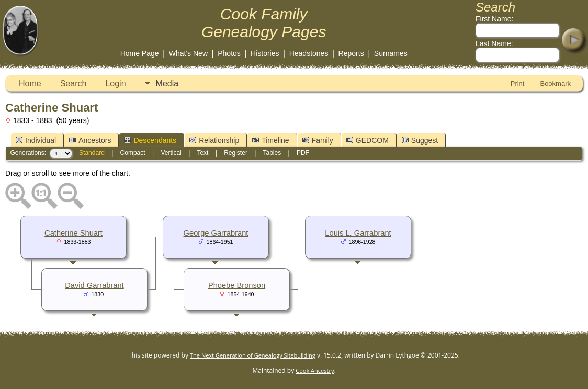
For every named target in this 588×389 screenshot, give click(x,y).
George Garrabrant (216, 233)
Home (30, 84)
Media (167, 84)
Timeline (270, 140)
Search (73, 84)
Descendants (150, 140)
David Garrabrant (94, 285)
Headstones (309, 53)
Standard (92, 153)
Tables (272, 153)
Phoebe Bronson (237, 285)
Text (202, 153)
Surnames (391, 53)
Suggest (420, 140)
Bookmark (555, 84)
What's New (188, 53)
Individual (36, 140)
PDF (303, 153)
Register (236, 153)
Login (115, 84)
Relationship (214, 140)
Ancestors (90, 140)
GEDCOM (367, 140)
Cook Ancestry (315, 370)
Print (518, 84)
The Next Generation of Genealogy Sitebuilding (253, 355)
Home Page (140, 53)
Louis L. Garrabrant (358, 233)
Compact (133, 153)
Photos (229, 53)
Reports (351, 53)
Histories (265, 53)
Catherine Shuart (73, 233)
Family (318, 140)
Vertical (171, 153)
